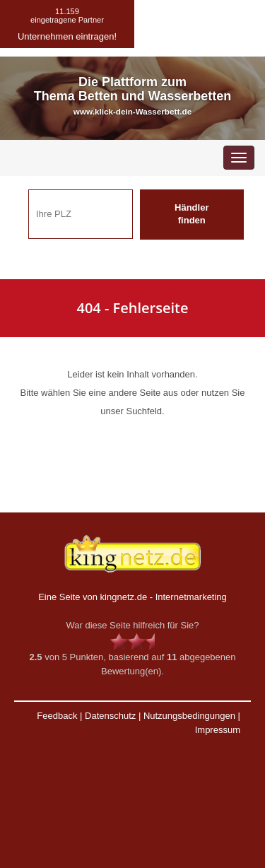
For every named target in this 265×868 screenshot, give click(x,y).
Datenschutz (110, 716)
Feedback (57, 716)
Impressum (218, 730)
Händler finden (192, 214)
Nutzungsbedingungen (189, 716)
